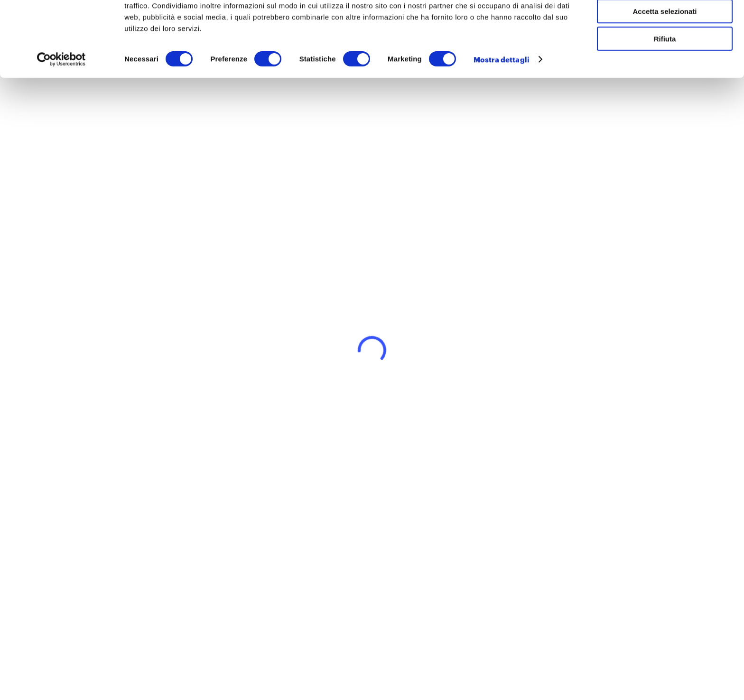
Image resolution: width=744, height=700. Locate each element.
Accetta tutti (665, 23)
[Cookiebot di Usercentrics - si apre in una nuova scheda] (61, 100)
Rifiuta (665, 79)
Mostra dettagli (502, 100)
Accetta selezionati (665, 51)
